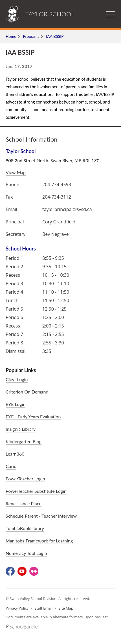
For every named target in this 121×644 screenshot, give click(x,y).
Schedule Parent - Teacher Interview (41, 516)
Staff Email (43, 608)
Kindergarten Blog (24, 441)
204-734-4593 (57, 184)
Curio (11, 466)
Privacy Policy (17, 608)
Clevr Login (17, 379)
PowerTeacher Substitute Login (36, 491)
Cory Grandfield (59, 222)
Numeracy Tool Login (26, 553)
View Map (16, 172)
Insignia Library (21, 429)
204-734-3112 (57, 197)
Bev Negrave (56, 234)
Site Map (66, 608)
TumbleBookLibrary (25, 528)
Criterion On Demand (27, 392)
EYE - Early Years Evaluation (33, 416)
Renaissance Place (24, 503)
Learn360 (15, 454)
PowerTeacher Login (25, 479)
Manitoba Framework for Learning (39, 541)
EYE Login (16, 404)
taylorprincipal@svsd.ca (67, 209)
